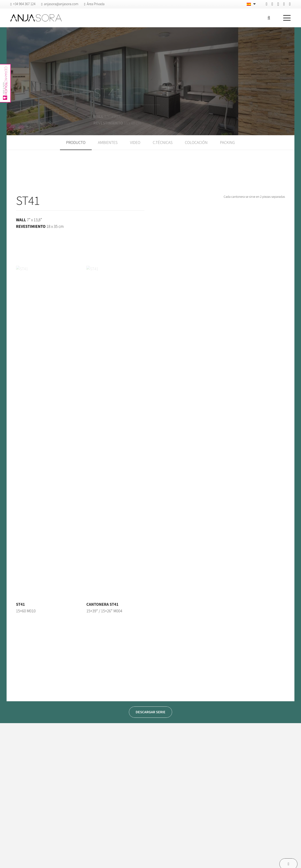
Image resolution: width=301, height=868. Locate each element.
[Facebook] (267, 4)
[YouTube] (290, 4)
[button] (269, 18)
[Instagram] (278, 4)
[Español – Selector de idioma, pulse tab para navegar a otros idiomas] (252, 4)
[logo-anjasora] (36, 18)
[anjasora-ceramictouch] (5, 83)
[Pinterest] (272, 4)
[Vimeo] (284, 4)
